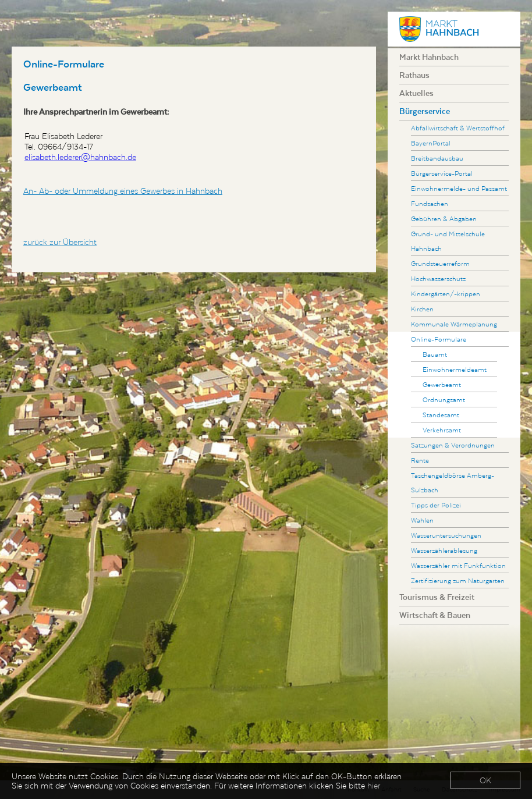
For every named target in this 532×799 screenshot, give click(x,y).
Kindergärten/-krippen (446, 294)
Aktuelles (416, 93)
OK (485, 781)
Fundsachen (430, 203)
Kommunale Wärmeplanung (454, 324)
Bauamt (435, 354)
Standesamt (441, 415)
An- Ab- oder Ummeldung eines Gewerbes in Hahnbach (123, 191)
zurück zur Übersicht (60, 242)
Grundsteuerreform (440, 263)
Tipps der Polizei (436, 505)
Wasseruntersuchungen (446, 535)
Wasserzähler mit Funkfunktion (458, 565)
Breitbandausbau (437, 158)
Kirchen (422, 309)
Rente (420, 460)
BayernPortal (431, 143)
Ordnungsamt (444, 399)
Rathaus (414, 75)
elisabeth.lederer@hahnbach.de (80, 157)
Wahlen (422, 520)
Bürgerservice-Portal (442, 173)
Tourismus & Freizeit (437, 597)
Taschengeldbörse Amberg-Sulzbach (453, 482)
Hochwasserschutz (438, 278)
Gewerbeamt (442, 384)
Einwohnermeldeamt (455, 369)
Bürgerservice (425, 111)
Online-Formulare (439, 339)
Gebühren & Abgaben (444, 219)
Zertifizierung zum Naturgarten (458, 580)
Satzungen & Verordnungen (453, 445)
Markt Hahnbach (429, 57)
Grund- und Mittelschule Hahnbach (448, 241)
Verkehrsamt (442, 430)
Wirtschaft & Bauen (435, 615)
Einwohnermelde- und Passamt (459, 188)
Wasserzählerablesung (444, 550)
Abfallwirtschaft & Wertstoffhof (458, 128)
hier (374, 786)
